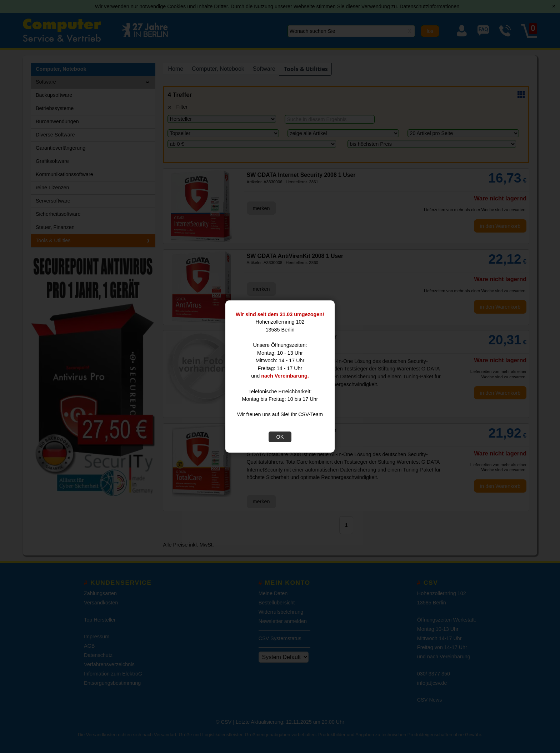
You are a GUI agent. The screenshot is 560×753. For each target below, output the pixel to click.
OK (280, 437)
